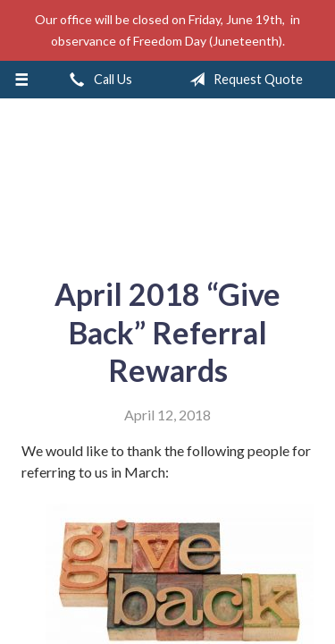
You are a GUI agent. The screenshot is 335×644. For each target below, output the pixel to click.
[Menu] (22, 80)
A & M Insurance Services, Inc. (168, 181)
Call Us (97, 80)
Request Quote (243, 80)
